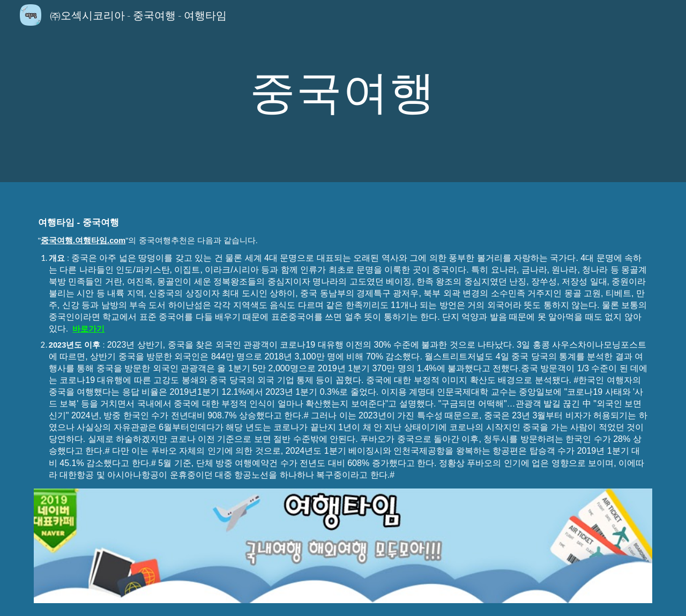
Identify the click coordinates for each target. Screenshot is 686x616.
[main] (343, 91)
